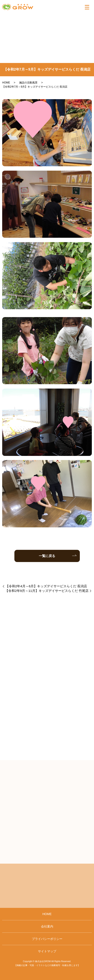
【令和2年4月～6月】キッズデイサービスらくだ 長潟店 (46, 586)
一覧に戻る (47, 556)
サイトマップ (47, 951)
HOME (6, 83)
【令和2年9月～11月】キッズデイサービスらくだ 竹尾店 (47, 591)
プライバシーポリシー (47, 939)
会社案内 (47, 926)
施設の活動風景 (28, 83)
